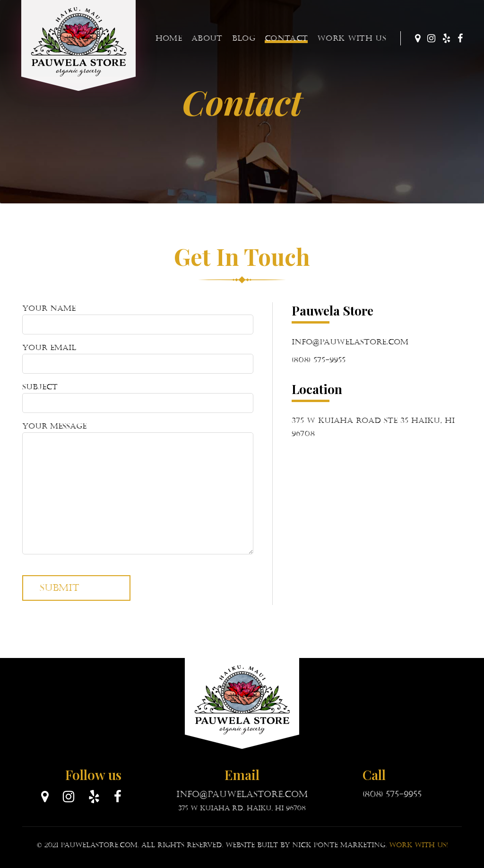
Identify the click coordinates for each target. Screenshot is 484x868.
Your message (138, 488)
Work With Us (352, 38)
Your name (138, 319)
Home (169, 38)
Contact (286, 38)
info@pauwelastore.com (350, 342)
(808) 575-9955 (319, 360)
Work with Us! (418, 845)
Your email (138, 358)
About (207, 38)
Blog (244, 38)
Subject (138, 398)
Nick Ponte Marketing (339, 845)
